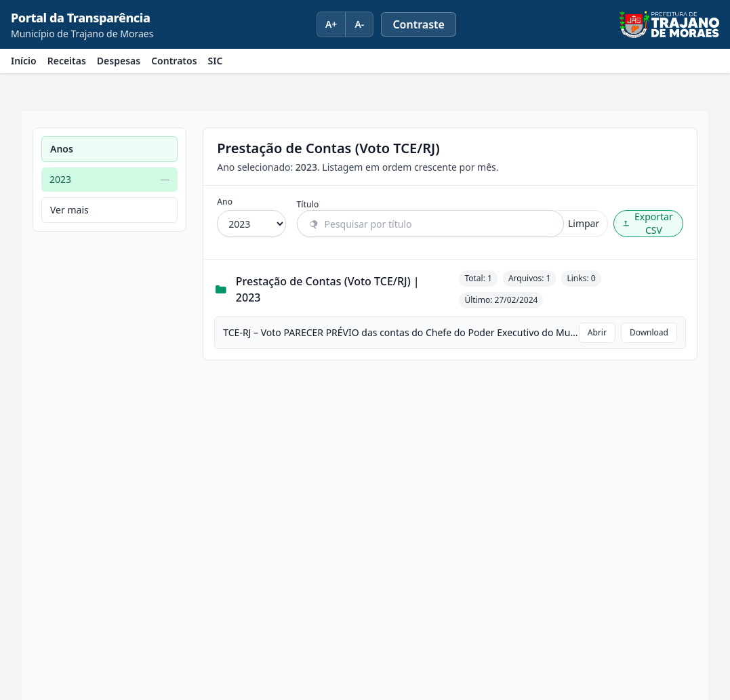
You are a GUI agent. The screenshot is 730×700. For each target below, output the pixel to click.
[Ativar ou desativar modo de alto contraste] (419, 24)
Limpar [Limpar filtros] (577, 223)
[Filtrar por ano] (251, 224)
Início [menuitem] (24, 61)
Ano (225, 202)
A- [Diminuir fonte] (359, 24)
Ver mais (69, 210)
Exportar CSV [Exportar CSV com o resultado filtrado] (647, 223)
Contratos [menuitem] (174, 61)
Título (308, 205)
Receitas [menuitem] (67, 61)
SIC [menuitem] (216, 61)
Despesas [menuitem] (119, 61)
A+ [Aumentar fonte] (331, 24)
